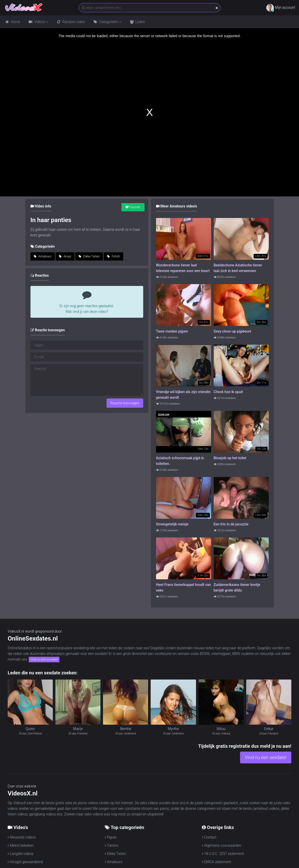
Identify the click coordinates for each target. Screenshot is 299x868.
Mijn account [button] (281, 8)
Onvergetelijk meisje (172, 524)
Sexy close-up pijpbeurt (233, 331)
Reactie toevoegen (125, 403)
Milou (221, 729)
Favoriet (133, 207)
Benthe (126, 729)
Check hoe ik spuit (228, 392)
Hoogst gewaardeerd (25, 862)
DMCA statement (216, 862)
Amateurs (43, 256)
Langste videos (21, 854)
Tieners (112, 845)
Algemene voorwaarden (221, 845)
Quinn (30, 729)
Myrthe (173, 729)
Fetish (114, 256)
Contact (209, 837)
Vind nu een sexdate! (44, 660)
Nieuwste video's (22, 837)
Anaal (65, 256)
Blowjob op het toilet (230, 458)
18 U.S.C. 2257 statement (223, 854)
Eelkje (269, 729)
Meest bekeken (21, 845)
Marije (78, 729)
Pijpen (111, 837)
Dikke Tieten (89, 256)
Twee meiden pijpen (172, 331)
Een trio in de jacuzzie (231, 524)
